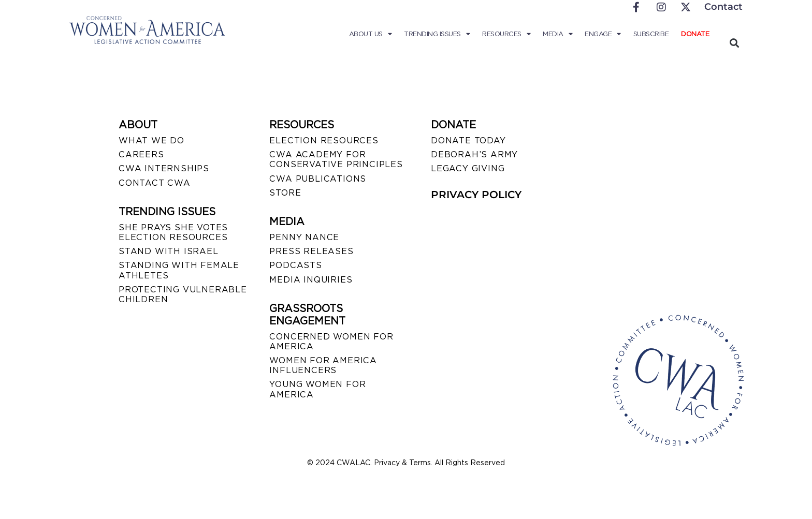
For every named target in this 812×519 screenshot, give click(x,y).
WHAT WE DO (151, 140)
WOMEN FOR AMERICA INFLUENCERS (323, 365)
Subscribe (651, 34)
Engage (603, 34)
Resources (506, 34)
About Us (371, 34)
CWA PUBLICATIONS (318, 179)
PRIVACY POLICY (476, 195)
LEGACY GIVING (468, 168)
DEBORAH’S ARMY (474, 154)
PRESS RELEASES (311, 251)
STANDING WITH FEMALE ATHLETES (179, 270)
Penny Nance (304, 237)
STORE (285, 193)
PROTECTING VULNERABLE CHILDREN (183, 294)
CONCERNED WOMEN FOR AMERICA (331, 342)
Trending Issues (437, 34)
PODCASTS (295, 265)
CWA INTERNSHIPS (164, 168)
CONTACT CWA (155, 183)
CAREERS (141, 154)
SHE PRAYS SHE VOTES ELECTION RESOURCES (173, 232)
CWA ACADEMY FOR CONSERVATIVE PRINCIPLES (336, 159)
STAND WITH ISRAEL (169, 251)
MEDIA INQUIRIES (311, 280)
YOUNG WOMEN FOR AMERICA (317, 389)
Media (557, 34)
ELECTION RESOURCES (324, 140)
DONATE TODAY (468, 140)
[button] (734, 43)
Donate (695, 34)
